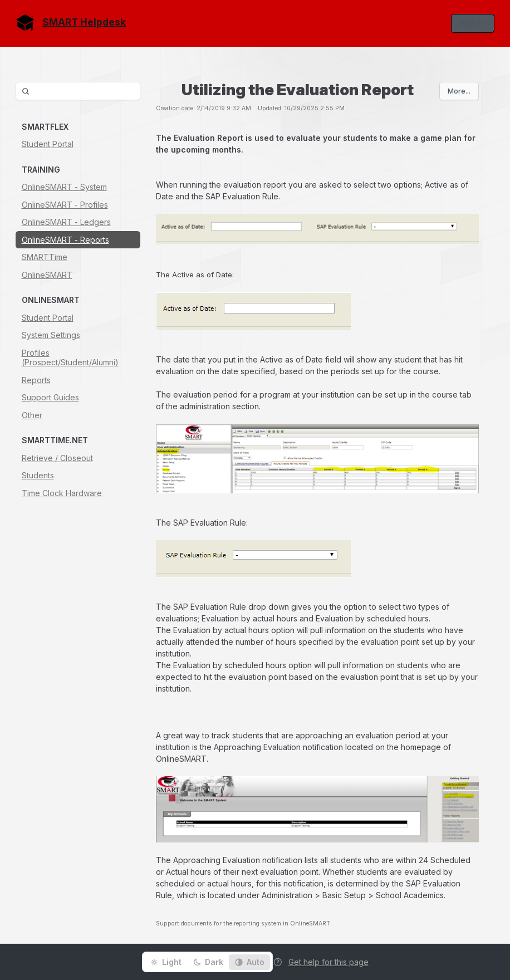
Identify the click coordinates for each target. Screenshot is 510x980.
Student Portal (48, 144)
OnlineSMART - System (64, 187)
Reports (36, 380)
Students (38, 475)
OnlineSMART (47, 275)
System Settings (51, 335)
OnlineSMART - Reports (65, 240)
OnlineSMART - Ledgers (66, 222)
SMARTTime (45, 257)
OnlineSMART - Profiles (65, 205)
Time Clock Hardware (62, 493)
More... (459, 91)
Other (32, 415)
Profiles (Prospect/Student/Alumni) (70, 358)
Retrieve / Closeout (57, 458)
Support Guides (50, 397)
